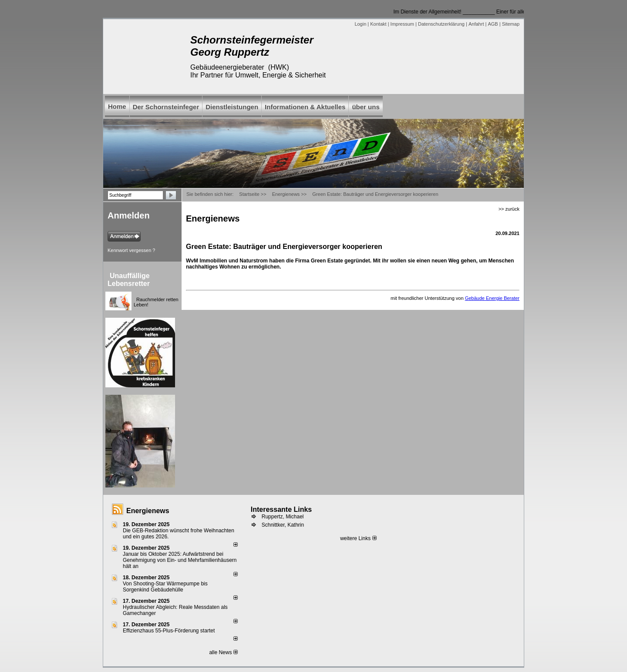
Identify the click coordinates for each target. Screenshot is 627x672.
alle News (223, 652)
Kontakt (378, 24)
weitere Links (358, 538)
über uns (366, 107)
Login (360, 24)
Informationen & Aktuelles (305, 107)
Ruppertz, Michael (283, 517)
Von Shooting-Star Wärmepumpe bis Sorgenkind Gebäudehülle (165, 587)
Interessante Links (281, 509)
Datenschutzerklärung (441, 24)
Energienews (148, 511)
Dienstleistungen (232, 107)
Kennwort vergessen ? (131, 250)
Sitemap (511, 24)
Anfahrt (476, 24)
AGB (493, 24)
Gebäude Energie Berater (492, 298)
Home (117, 106)
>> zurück (509, 209)
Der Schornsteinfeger (166, 107)
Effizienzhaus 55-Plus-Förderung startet (169, 631)
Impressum (402, 24)
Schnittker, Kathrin (283, 525)
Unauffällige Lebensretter (129, 280)
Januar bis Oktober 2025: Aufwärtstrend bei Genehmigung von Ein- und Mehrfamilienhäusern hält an (180, 560)
